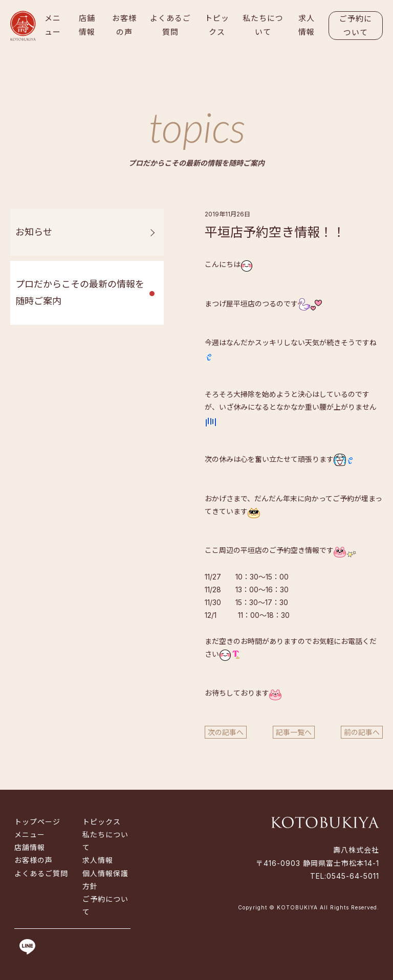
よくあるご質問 (170, 25)
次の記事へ (226, 732)
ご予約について (356, 26)
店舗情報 (87, 25)
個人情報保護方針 (105, 880)
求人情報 (307, 25)
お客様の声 (124, 25)
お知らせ (34, 232)
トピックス (217, 25)
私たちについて (263, 25)
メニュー (53, 25)
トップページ (37, 822)
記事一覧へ (294, 732)
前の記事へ (362, 732)
